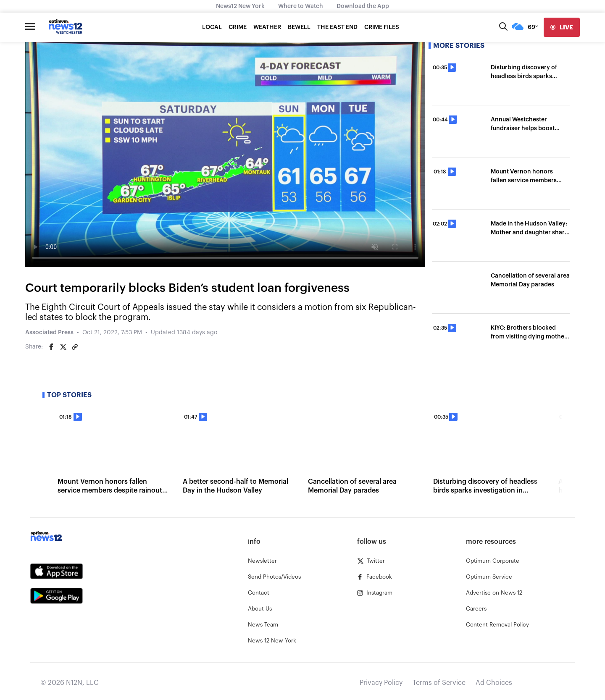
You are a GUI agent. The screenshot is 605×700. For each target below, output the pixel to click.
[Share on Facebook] (51, 347)
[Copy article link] (75, 347)
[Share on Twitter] (63, 347)
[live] (562, 27)
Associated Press (49, 333)
